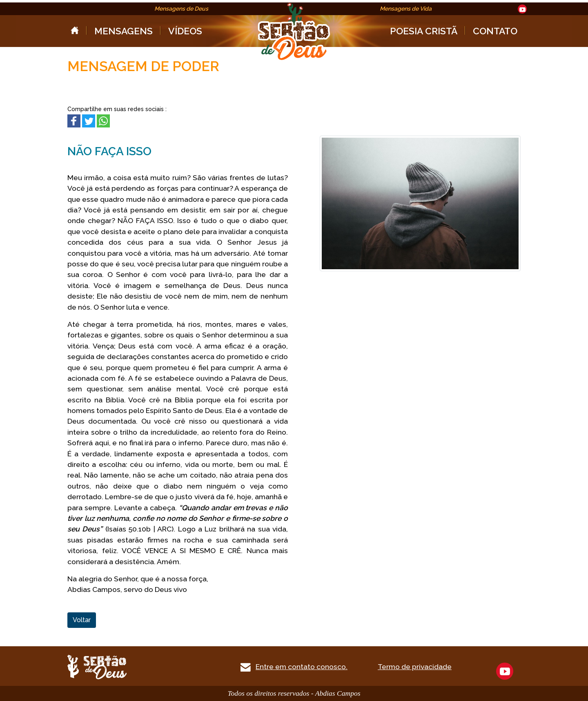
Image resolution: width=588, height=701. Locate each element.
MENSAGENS (124, 31)
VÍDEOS (185, 31)
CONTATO (495, 31)
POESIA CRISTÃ (424, 31)
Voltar (82, 620)
